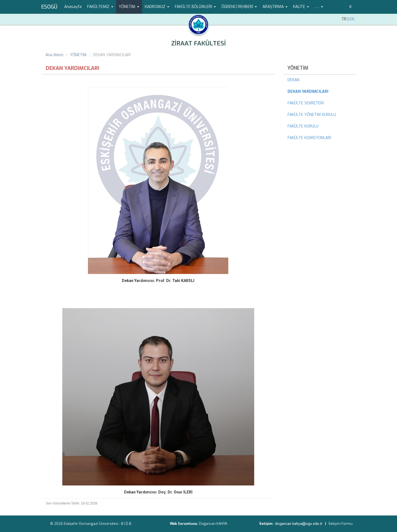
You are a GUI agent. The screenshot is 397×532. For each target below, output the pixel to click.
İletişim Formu (341, 524)
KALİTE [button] (301, 7)
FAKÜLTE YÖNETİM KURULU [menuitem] (312, 115)
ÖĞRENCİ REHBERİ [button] (239, 7)
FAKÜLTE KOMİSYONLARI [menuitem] (309, 138)
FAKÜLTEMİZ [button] (100, 7)
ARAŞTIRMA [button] (275, 7)
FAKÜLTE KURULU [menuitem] (303, 126)
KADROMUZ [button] (157, 7)
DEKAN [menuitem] (293, 80)
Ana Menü (54, 55)
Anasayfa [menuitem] (73, 7)
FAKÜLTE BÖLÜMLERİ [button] (195, 7)
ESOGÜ (49, 7)
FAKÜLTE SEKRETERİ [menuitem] (306, 103)
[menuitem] (320, 92)
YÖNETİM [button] (129, 7)
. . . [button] (319, 7)
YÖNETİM (78, 55)
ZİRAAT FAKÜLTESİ (198, 43)
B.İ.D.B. (127, 524)
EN (352, 19)
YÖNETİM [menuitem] (298, 68)
